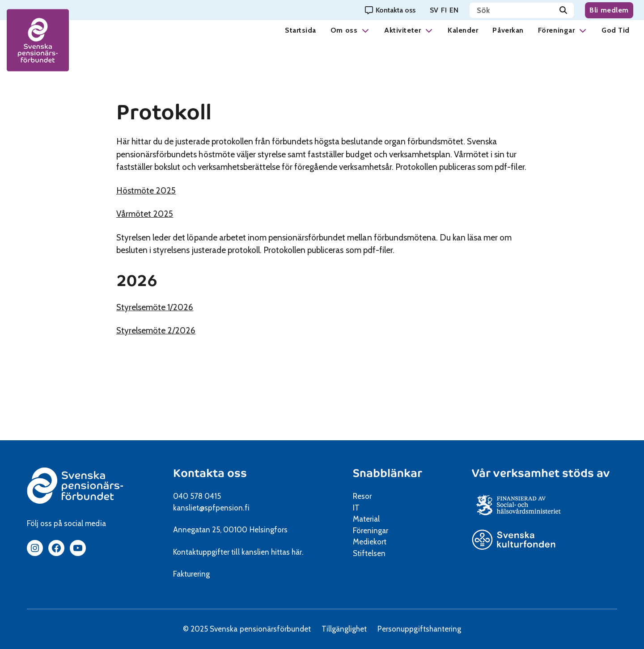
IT (356, 508)
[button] (365, 30)
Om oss (344, 30)
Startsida (301, 30)
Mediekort (381, 542)
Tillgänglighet (344, 629)
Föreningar (556, 30)
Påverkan (508, 30)
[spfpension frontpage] (38, 40)
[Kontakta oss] (390, 10)
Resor (362, 496)
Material (366, 519)
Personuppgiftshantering (419, 629)
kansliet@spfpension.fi (211, 508)
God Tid (616, 30)
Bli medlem (609, 10)
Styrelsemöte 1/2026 (167, 307)
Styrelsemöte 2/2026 (169, 331)
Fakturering (191, 574)
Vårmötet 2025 (157, 214)
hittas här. (287, 552)
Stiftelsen (372, 553)
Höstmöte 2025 (159, 191)
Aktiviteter (402, 30)
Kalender (463, 30)
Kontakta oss (210, 473)
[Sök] (563, 10)
